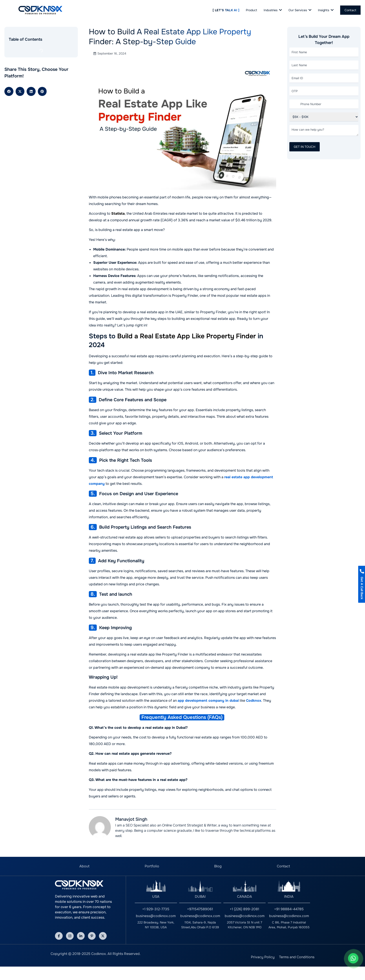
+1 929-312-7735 (156, 909)
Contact (283, 866)
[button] (9, 91)
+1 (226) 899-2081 (245, 909)
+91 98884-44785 (289, 909)
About (84, 866)
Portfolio (152, 866)
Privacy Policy (263, 957)
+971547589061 (200, 909)
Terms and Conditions (297, 957)
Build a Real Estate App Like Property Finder (187, 336)
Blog (218, 866)
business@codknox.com (156, 916)
